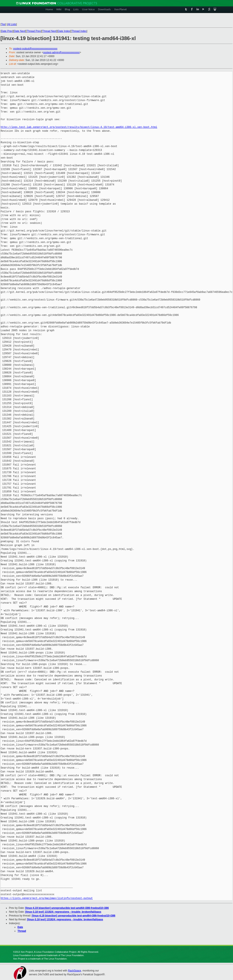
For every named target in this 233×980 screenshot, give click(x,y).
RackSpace (75, 971)
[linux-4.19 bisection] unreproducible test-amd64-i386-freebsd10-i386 (67, 908)
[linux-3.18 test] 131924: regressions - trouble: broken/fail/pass (63, 912)
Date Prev (7, 31)
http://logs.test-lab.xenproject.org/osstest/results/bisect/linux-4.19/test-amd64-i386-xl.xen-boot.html (79, 127)
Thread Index (79, 31)
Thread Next (49, 31)
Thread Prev (34, 31)
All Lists (12, 24)
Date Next (20, 31)
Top (3, 24)
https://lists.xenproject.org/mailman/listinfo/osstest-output (47, 898)
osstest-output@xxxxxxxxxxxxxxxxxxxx (35, 49)
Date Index (64, 31)
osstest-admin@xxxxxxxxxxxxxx (61, 52)
